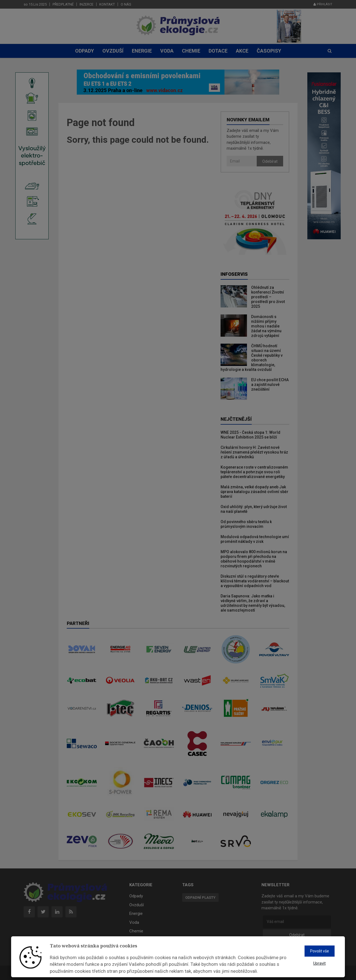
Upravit (319, 963)
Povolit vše (320, 951)
